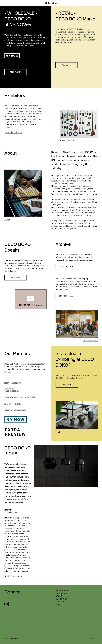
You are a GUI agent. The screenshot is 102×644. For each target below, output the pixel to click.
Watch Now (15, 278)
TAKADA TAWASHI (67, 141)
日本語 (58, 605)
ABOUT (59, 596)
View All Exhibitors (13, 132)
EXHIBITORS (61, 593)
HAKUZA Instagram (13, 576)
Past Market (66, 65)
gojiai (58, 432)
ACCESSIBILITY (63, 602)
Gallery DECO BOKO (67, 267)
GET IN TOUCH (62, 599)
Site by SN (94, 638)
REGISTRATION (16, 72)
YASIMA (7, 220)
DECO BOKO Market (67, 296)
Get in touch (67, 385)
